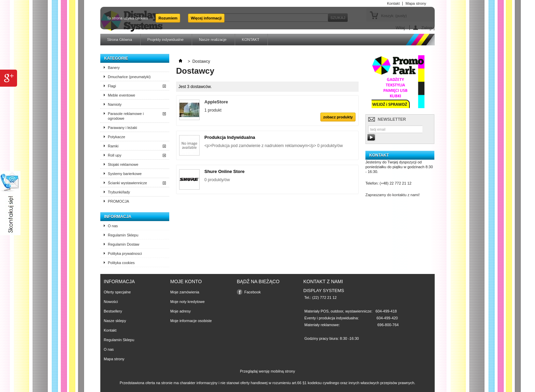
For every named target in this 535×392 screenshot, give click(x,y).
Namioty (115, 104)
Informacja (118, 217)
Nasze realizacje (213, 40)
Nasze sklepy (115, 321)
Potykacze (117, 137)
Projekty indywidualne (165, 40)
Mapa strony (114, 359)
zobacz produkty (338, 117)
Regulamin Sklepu (123, 235)
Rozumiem (168, 18)
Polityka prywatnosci (125, 253)
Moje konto (186, 281)
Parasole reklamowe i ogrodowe (126, 116)
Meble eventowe (121, 95)
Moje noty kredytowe (187, 302)
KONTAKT (251, 40)
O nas (113, 226)
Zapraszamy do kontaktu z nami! (393, 195)
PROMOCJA (118, 201)
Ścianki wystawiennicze (127, 183)
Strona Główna (120, 40)
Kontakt (110, 330)
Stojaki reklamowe (123, 164)
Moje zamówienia (185, 292)
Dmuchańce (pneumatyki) (129, 77)
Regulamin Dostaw (124, 244)
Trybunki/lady (119, 192)
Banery (114, 68)
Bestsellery (113, 311)
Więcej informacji (206, 18)
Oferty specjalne (117, 292)
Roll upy (115, 155)
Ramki (113, 146)
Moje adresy (180, 311)
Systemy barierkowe (125, 174)
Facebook (252, 292)
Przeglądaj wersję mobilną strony (267, 371)
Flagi (112, 86)
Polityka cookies (121, 263)
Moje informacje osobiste (191, 321)
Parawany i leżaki (122, 128)
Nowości (111, 302)
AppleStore (216, 102)
